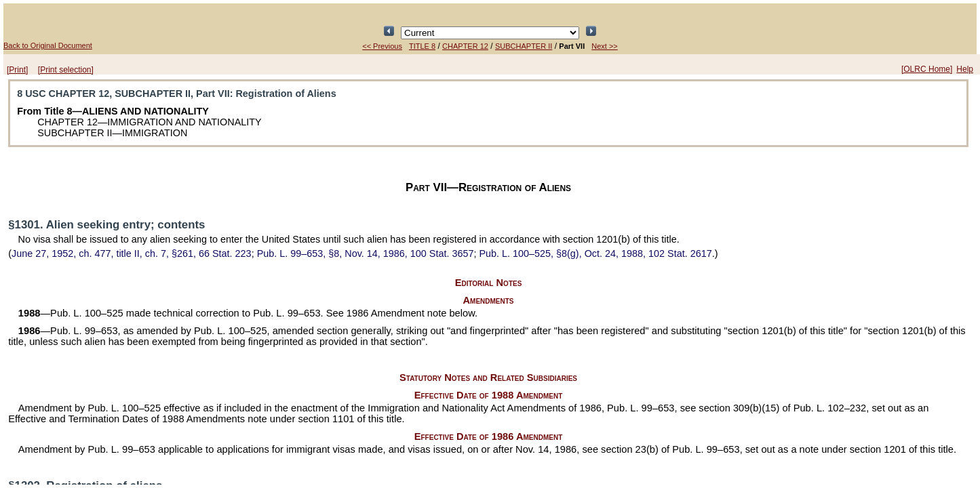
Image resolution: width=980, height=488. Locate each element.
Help (965, 69)
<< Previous (382, 46)
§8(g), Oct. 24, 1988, (595, 253)
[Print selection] (66, 70)
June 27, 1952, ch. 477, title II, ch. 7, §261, (132, 253)
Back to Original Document (48, 45)
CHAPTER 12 (465, 46)
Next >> (605, 46)
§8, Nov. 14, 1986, (366, 253)
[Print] (17, 70)
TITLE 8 (422, 46)
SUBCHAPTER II (524, 46)
